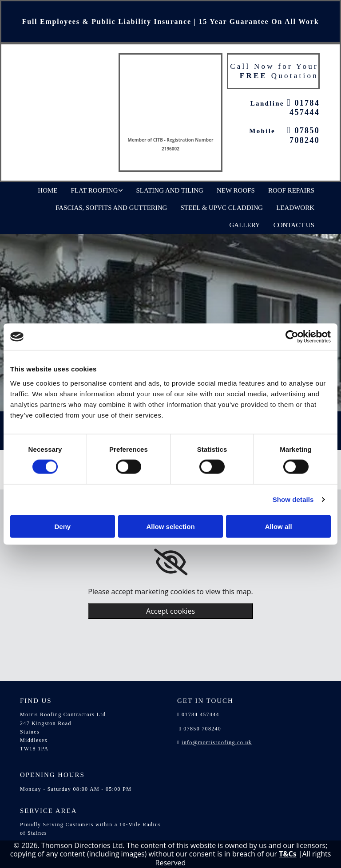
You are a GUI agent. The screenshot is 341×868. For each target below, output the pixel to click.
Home (48, 190)
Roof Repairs (291, 190)
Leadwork (295, 208)
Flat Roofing (95, 190)
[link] (171, 562)
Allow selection (170, 526)
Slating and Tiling (170, 190)
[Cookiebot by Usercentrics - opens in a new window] (292, 337)
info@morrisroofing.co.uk (217, 742)
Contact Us (294, 225)
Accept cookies (170, 611)
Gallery (245, 225)
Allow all (279, 526)
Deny (62, 526)
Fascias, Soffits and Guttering (111, 208)
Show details (293, 499)
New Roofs (236, 190)
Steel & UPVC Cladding (222, 208)
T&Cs (287, 854)
